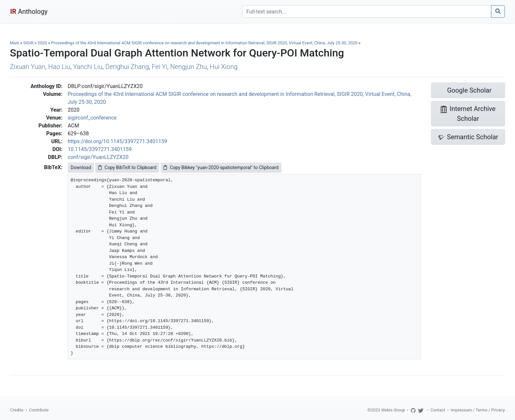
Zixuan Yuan (28, 67)
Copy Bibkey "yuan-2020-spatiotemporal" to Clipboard (221, 167)
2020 (42, 43)
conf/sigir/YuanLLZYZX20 (98, 157)
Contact (438, 410)
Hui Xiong (224, 67)
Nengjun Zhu (189, 67)
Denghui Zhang (127, 67)
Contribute (39, 410)
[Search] (367, 11)
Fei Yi (159, 67)
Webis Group (393, 410)
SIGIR (28, 43)
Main (14, 43)
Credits (17, 410)
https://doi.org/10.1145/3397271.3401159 (117, 141)
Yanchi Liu (88, 67)
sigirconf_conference (92, 118)
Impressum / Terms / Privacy (478, 410)
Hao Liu (59, 67)
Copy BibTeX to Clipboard (127, 167)
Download (81, 167)
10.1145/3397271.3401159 (100, 149)
